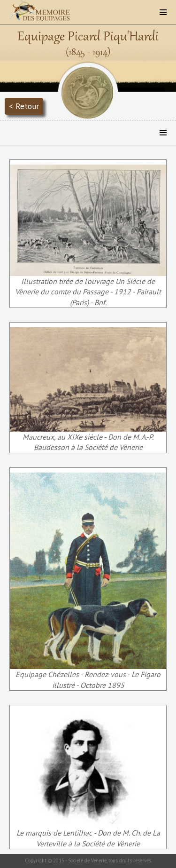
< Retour (24, 106)
